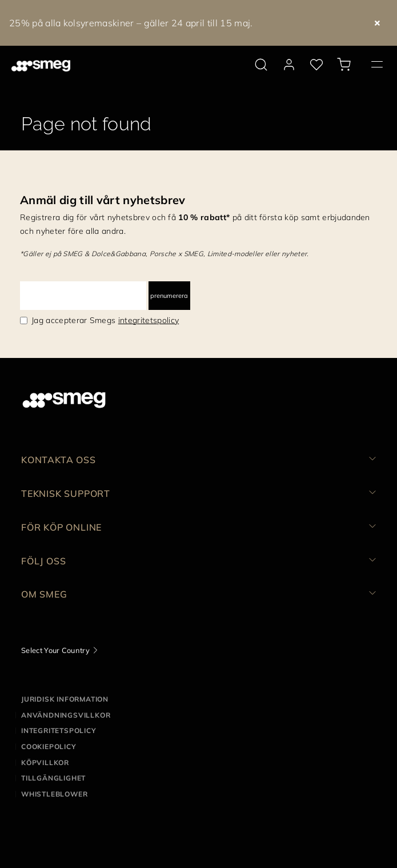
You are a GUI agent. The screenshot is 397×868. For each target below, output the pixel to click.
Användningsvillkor (66, 715)
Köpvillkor (45, 763)
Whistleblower (54, 794)
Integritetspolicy (59, 730)
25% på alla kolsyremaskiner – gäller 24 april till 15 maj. (131, 23)
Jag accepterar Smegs (105, 320)
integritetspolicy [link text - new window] (149, 320)
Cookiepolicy (49, 746)
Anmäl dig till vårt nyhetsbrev (103, 200)
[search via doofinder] (261, 65)
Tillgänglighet (53, 778)
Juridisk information (65, 699)
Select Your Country (55, 650)
